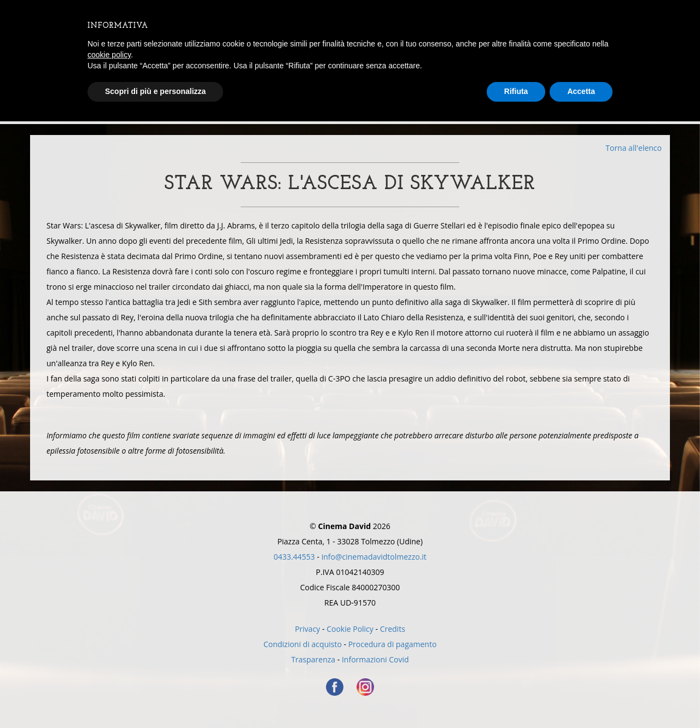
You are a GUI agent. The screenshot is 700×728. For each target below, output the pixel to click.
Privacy (307, 629)
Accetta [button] (581, 91)
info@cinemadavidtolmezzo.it (374, 557)
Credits (393, 629)
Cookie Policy (350, 629)
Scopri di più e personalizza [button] (155, 91)
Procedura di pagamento (393, 644)
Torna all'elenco (634, 148)
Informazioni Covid (375, 659)
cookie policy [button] (109, 55)
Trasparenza (313, 659)
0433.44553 (294, 557)
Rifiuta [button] (516, 91)
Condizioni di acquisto (303, 644)
